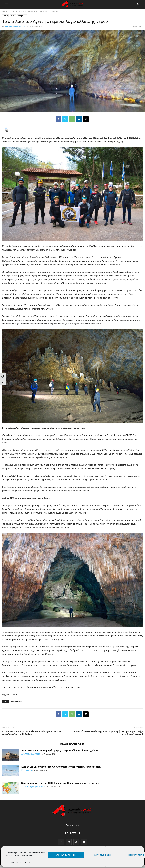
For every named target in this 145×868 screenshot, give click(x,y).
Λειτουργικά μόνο (103, 855)
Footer (28, 863)
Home (4, 11)
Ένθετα (13, 16)
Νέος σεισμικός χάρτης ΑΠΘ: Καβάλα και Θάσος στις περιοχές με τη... (60, 783)
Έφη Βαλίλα (27, 770)
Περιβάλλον (22, 16)
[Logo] (72, 816)
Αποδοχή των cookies (66, 855)
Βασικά (12, 11)
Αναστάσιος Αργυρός (31, 754)
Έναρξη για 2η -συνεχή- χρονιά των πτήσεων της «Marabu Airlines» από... (62, 767)
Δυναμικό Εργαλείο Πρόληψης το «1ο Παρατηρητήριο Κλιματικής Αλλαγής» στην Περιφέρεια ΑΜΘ (108, 733)
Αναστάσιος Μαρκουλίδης (15, 27)
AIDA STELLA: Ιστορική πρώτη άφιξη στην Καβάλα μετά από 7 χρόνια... (61, 750)
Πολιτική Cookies (14, 863)
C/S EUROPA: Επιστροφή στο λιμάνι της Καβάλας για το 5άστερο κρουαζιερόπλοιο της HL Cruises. (31, 733)
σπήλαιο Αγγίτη (16, 702)
